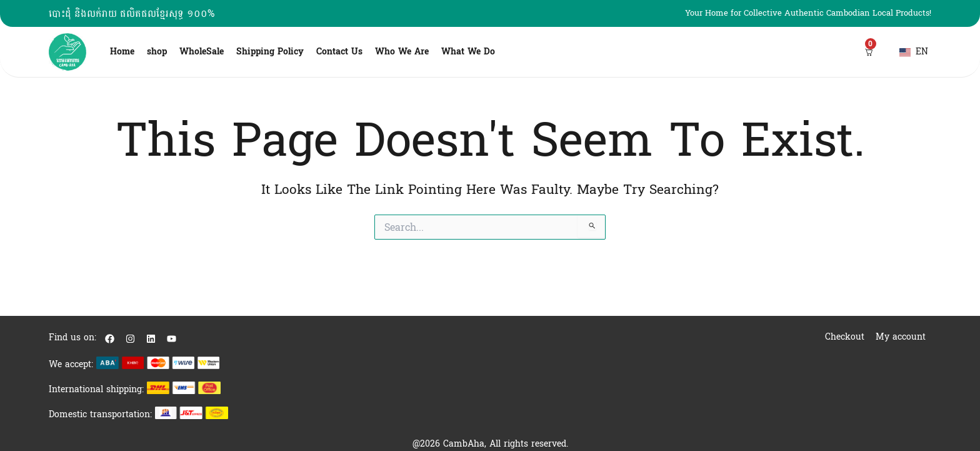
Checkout (845, 337)
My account (901, 337)
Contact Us (339, 52)
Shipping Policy (270, 52)
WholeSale (202, 52)
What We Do (468, 52)
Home (122, 52)
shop (157, 52)
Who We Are (402, 52)
